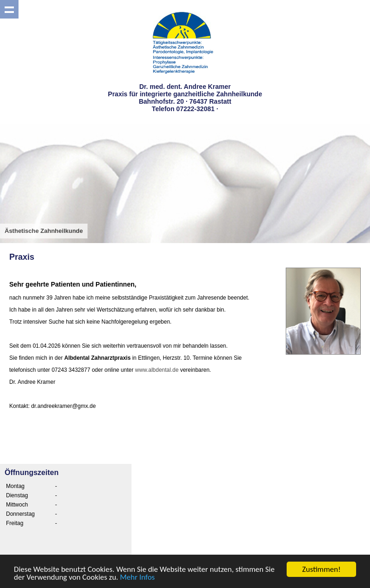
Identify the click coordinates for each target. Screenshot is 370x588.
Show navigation (9, 9)
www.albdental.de (157, 370)
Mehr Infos (137, 578)
